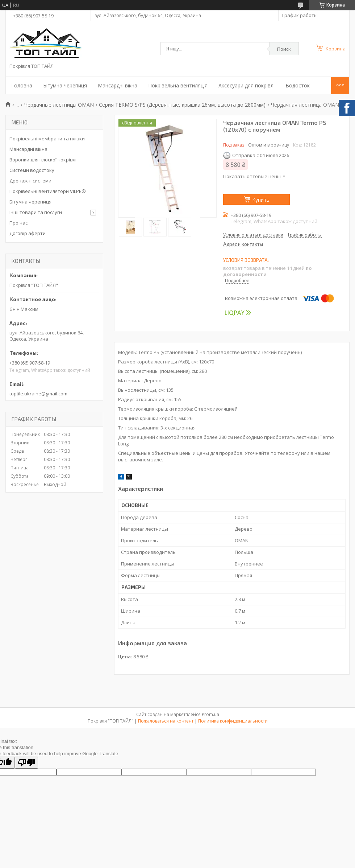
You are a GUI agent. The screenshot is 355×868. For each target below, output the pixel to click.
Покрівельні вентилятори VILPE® (48, 191)
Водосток (298, 85)
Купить (261, 200)
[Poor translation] (26, 763)
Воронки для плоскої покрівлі (43, 160)
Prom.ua (210, 714)
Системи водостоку (32, 170)
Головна (22, 85)
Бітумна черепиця (65, 85)
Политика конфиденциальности (233, 721)
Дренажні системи (30, 181)
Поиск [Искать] (284, 49)
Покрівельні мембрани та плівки (47, 139)
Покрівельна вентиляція (178, 85)
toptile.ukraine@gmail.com (38, 394)
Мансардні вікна (118, 85)
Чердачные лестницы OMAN (59, 105)
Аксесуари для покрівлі (247, 85)
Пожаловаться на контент (166, 721)
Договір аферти (28, 233)
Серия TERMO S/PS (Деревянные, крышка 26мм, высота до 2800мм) (182, 105)
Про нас (18, 223)
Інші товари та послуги (36, 212)
